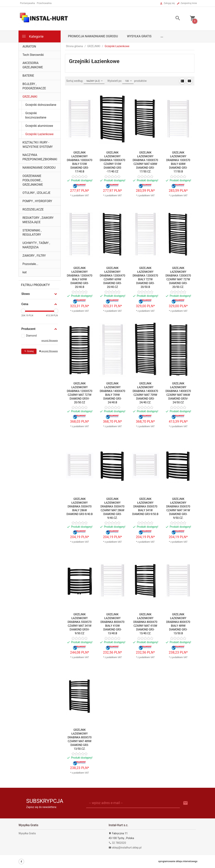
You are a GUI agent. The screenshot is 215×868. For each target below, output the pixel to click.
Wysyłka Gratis (139, 36)
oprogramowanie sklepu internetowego (178, 861)
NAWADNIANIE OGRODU (39, 168)
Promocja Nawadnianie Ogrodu (93, 36)
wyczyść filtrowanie (49, 341)
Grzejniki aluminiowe (39, 126)
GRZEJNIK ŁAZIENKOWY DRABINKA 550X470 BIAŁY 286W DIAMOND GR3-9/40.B (80, 506)
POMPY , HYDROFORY (37, 201)
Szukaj (29, 351)
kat (25, 272)
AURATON (29, 46)
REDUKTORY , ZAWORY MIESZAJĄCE (38, 220)
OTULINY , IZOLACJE (36, 193)
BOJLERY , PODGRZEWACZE (34, 86)
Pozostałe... (30, 264)
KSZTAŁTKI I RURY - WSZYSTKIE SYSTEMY (38, 145)
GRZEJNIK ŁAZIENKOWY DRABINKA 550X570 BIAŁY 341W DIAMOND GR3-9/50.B (145, 506)
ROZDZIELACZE (33, 209)
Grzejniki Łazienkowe (39, 134)
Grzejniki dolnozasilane (41, 105)
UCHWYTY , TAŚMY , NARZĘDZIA (36, 245)
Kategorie (32, 36)
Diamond (31, 336)
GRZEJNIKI (30, 97)
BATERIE (28, 76)
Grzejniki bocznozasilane (36, 115)
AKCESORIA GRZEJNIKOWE (33, 65)
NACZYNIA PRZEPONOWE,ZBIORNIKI (40, 157)
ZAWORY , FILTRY (34, 256)
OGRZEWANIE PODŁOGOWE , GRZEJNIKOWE (33, 180)
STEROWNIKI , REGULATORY (32, 233)
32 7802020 (117, 843)
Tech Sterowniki (33, 55)
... (162, 36)
